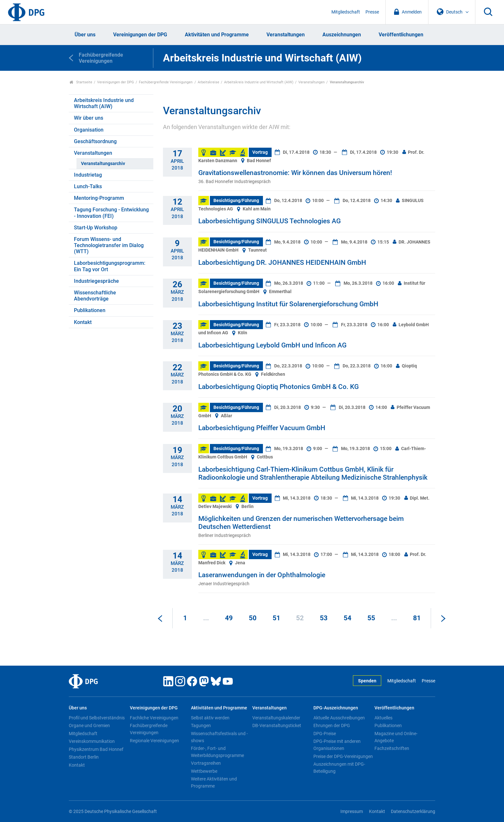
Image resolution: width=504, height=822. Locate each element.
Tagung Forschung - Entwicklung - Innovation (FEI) (111, 213)
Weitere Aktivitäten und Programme (214, 782)
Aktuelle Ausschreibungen (339, 718)
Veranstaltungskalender (276, 718)
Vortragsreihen (206, 763)
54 (347, 618)
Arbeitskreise (208, 82)
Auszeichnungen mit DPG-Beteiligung (339, 768)
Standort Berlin (84, 757)
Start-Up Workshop (96, 228)
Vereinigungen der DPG (140, 35)
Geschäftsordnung (95, 141)
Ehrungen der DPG (332, 725)
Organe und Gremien (89, 725)
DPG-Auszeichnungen (336, 708)
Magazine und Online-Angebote (396, 737)
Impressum (352, 812)
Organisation (89, 130)
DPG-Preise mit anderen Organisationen (337, 745)
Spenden (367, 681)
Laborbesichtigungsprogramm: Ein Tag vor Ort (110, 266)
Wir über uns (89, 118)
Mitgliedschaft (346, 12)
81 (417, 618)
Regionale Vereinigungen (154, 741)
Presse (372, 12)
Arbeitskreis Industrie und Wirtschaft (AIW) (259, 82)
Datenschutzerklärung (413, 812)
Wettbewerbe (204, 771)
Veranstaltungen (286, 35)
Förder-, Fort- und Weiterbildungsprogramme (217, 752)
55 (371, 618)
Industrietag (88, 175)
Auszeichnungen (342, 35)
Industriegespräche (96, 281)
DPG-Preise (325, 734)
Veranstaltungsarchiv (103, 164)
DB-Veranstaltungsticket (277, 725)
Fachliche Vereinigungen (154, 718)
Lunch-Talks (88, 186)
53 (324, 618)
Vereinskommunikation (92, 741)
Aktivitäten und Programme (217, 35)
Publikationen (90, 310)
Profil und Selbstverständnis (97, 718)
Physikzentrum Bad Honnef (96, 749)
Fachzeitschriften (392, 748)
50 (253, 618)
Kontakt (83, 322)
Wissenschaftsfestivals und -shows (219, 737)
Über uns (85, 35)
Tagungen (201, 725)
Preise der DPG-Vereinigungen (343, 756)
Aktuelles (383, 718)
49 (229, 618)
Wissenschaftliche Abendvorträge (95, 296)
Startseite (81, 82)
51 (276, 618)
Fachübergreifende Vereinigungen (166, 82)
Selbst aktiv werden (210, 718)
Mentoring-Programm (99, 198)
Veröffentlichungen (401, 35)
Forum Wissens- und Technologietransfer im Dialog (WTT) (109, 245)
